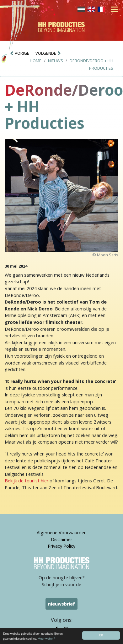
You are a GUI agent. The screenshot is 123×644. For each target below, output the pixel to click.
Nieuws (56, 61)
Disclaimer (61, 539)
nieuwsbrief (61, 604)
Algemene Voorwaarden (62, 533)
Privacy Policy (61, 546)
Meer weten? (46, 639)
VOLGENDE (48, 53)
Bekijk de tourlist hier (27, 481)
